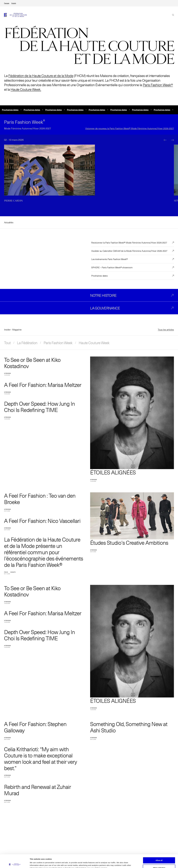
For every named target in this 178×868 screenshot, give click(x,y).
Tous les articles (166, 330)
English (14, 3)
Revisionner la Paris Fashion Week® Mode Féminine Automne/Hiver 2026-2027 (129, 243)
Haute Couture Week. (26, 89)
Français (7, 3)
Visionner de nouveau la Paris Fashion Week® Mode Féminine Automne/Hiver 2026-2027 (130, 128)
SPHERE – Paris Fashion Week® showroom (112, 267)
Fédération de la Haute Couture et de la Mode (41, 76)
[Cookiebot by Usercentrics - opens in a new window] (15, 864)
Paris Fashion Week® (158, 85)
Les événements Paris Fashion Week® (109, 259)
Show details (119, 862)
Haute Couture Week (94, 343)
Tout (7, 343)
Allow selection (159, 855)
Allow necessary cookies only (159, 862)
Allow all (159, 847)
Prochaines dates (100, 276)
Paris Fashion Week (58, 343)
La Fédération (27, 343)
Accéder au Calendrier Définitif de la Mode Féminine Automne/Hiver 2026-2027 (129, 251)
